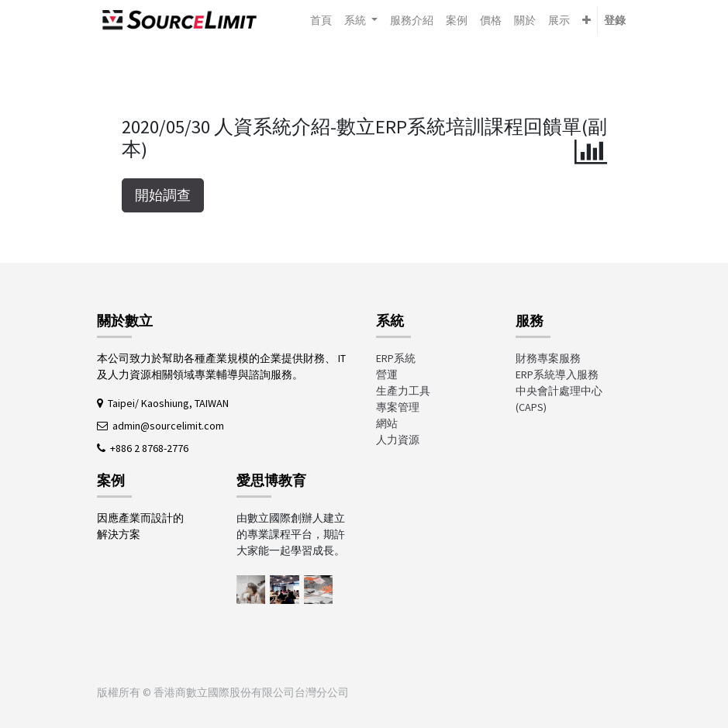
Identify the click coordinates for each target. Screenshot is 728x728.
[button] (587, 21)
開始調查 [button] (163, 195)
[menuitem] (321, 21)
